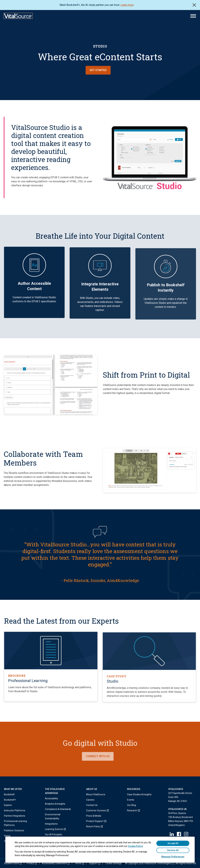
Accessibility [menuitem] (51, 798)
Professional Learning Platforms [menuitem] (15, 823)
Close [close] (194, 5)
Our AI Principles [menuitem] (54, 834)
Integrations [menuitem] (51, 824)
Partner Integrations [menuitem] (15, 816)
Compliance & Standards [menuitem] (58, 809)
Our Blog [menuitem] (132, 805)
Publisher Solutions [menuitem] (14, 830)
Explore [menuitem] (8, 805)
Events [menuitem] (131, 800)
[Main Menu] (193, 16)
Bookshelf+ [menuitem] (10, 800)
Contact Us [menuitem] (92, 805)
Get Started (98, 70)
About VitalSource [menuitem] (96, 794)
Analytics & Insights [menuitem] (55, 804)
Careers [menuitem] (90, 800)
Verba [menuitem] (7, 836)
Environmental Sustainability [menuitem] (53, 816)
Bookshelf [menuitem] (9, 794)
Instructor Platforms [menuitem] (15, 810)
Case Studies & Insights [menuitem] (139, 794)
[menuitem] (59, 829)
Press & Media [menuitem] (94, 816)
